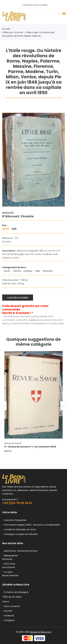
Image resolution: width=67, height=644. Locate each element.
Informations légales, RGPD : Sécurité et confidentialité (31, 525)
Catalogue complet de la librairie (20, 534)
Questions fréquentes (15, 520)
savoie (7, 271)
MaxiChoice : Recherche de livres (20, 551)
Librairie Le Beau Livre (41, 632)
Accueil (7, 29)
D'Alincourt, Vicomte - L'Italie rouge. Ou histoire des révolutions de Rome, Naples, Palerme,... (28, 34)
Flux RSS (7, 611)
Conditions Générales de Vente (19, 529)
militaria (17, 271)
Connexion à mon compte (35, 5)
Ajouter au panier (18, 298)
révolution (48, 271)
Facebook (8, 616)
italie (38, 271)
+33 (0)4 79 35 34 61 (17, 503)
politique (28, 271)
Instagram (8, 620)
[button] (63, 13)
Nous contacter (11, 606)
